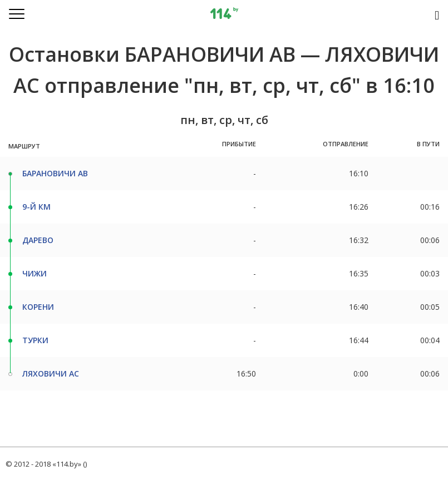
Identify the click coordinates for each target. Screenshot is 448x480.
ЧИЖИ (35, 273)
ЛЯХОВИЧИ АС (51, 373)
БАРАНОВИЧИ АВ (55, 173)
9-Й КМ (36, 207)
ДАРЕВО (38, 240)
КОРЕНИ (38, 307)
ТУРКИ (35, 340)
